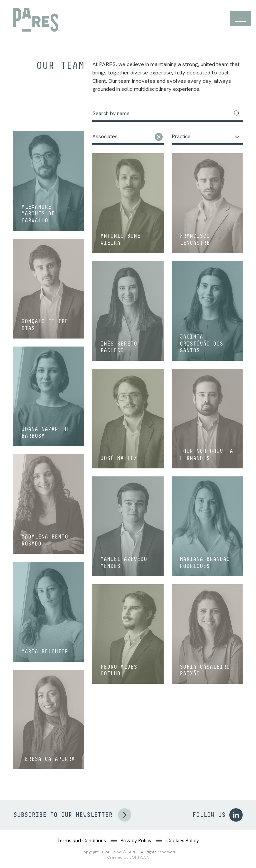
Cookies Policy (183, 841)
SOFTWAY (139, 857)
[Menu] (240, 19)
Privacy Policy (136, 841)
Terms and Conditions (81, 841)
